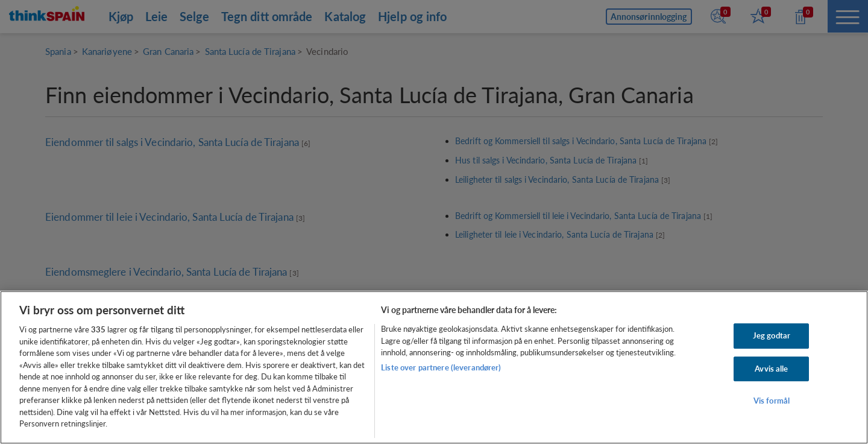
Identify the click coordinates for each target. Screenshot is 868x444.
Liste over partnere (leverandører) (441, 367)
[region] (434, 367)
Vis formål (772, 401)
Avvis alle (771, 369)
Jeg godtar (772, 335)
